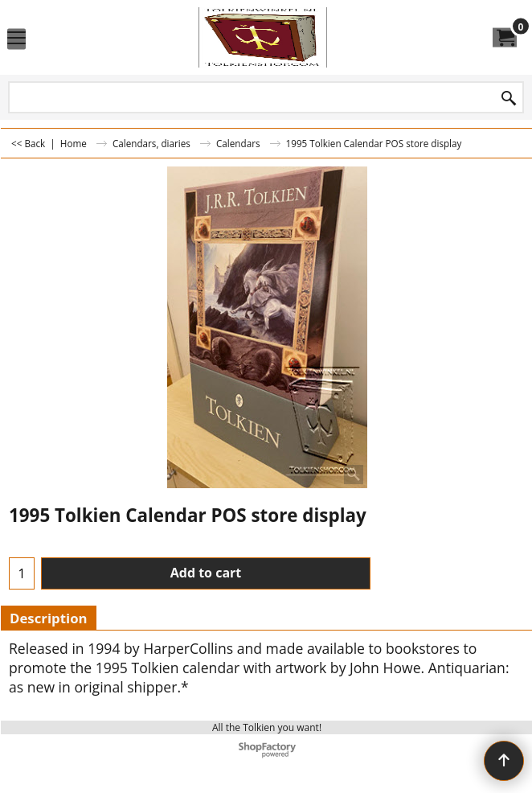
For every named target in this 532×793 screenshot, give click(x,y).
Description (49, 618)
